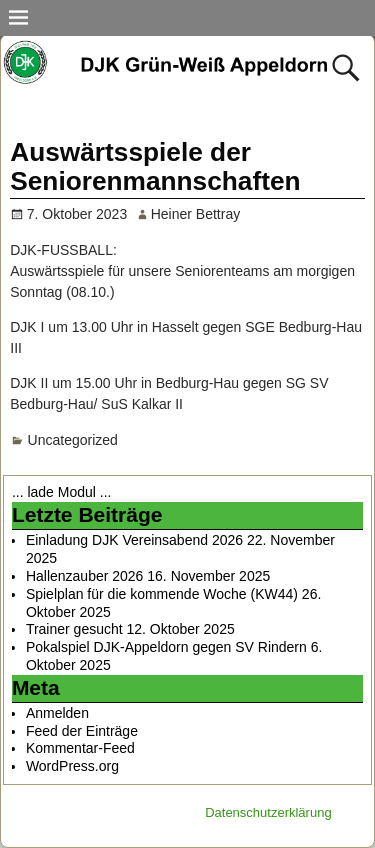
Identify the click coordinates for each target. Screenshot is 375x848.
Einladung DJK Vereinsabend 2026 (134, 540)
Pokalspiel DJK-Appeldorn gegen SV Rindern (166, 647)
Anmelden (57, 713)
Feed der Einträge (82, 731)
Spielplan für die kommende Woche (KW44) (162, 594)
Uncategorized (73, 440)
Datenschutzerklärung (268, 812)
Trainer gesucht (74, 629)
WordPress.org (72, 766)
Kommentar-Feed (80, 748)
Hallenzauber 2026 (85, 576)
